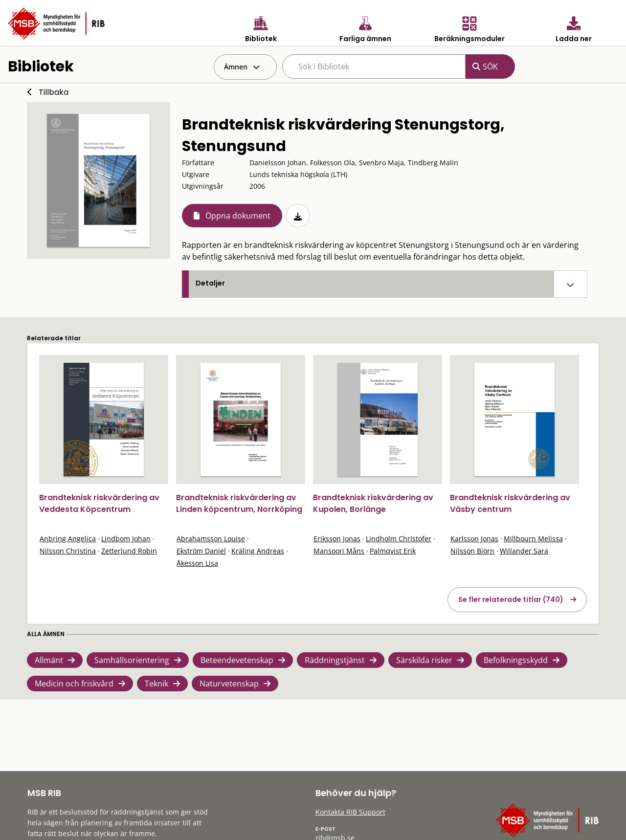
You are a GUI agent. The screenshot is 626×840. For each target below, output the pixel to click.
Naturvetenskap (229, 684)
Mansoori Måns (339, 551)
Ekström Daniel (201, 551)
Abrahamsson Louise (211, 539)
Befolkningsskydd (516, 660)
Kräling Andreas (258, 551)
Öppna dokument (238, 216)
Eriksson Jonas (337, 539)
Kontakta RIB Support (350, 812)
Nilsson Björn (472, 551)
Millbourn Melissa (533, 539)
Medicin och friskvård (74, 684)
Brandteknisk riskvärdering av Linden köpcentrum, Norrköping (239, 503)
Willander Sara (524, 551)
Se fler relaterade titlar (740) (511, 599)
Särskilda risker (424, 660)
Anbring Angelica (68, 539)
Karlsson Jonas (474, 539)
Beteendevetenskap (237, 660)
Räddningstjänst (335, 660)
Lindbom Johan (126, 539)
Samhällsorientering (132, 660)
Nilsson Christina (68, 551)
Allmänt (49, 660)
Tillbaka (54, 92)
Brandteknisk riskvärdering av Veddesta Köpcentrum (99, 503)
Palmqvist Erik (393, 551)
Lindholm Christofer (399, 539)
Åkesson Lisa (197, 563)
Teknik (156, 684)
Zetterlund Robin (129, 551)
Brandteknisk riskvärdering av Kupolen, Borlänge (373, 503)
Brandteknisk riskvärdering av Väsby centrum (510, 503)
